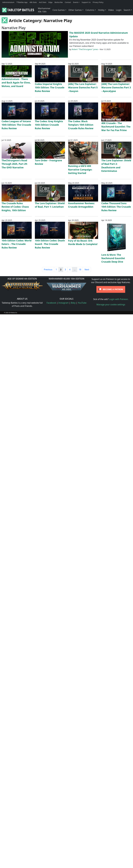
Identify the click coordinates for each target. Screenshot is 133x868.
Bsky (73, 303)
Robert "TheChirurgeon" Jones (85, 49)
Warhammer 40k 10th (44, 10)
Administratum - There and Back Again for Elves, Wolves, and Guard (16, 83)
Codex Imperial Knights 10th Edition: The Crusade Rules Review (50, 88)
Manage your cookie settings (111, 305)
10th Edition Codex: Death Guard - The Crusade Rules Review (50, 244)
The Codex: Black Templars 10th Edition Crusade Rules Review (81, 125)
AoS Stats (43, 2)
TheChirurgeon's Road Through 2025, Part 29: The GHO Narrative (15, 164)
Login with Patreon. (119, 299)
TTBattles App (22, 2)
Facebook (51, 303)
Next (87, 270)
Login (119, 10)
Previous (48, 270)
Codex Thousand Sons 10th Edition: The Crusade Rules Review (116, 207)
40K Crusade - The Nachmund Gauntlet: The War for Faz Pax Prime (116, 127)
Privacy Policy (98, 2)
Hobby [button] (101, 10)
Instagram (64, 303)
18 (80, 270)
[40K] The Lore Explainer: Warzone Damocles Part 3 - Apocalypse (116, 88)
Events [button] (76, 2)
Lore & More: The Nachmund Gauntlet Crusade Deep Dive (113, 258)
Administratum (8, 2)
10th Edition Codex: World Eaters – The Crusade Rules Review (17, 244)
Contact (68, 2)
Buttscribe (59, 2)
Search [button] (127, 10)
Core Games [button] (59, 10)
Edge (50, 2)
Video (111, 10)
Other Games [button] (75, 10)
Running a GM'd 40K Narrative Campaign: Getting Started (80, 169)
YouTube (82, 303)
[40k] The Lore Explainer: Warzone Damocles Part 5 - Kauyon (83, 88)
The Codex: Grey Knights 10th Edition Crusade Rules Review (49, 125)
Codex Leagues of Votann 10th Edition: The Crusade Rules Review (16, 125)
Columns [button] (90, 10)
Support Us (86, 2)
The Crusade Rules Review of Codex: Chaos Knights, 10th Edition (15, 207)
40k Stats (33, 2)
